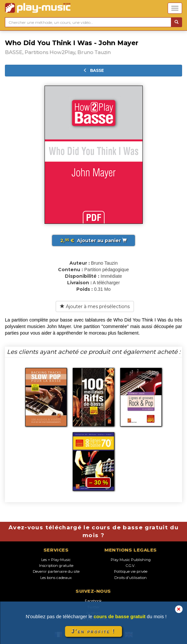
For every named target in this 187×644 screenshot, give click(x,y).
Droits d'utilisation (131, 578)
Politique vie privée (131, 571)
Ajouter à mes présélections (95, 306)
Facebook (93, 601)
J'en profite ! (93, 631)
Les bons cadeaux (56, 578)
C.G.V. (131, 566)
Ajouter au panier (93, 240)
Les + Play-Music (56, 560)
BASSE (93, 70)
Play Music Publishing (131, 560)
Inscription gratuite (56, 566)
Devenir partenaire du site (56, 571)
